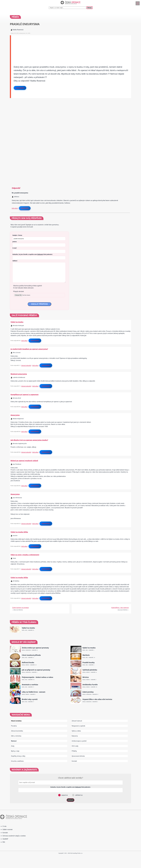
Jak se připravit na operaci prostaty (36, 670)
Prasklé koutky (88, 662)
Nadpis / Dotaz (17, 235)
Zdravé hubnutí (77, 721)
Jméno (15, 242)
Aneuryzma (15, 415)
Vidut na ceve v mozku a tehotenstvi (25, 555)
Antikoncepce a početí (79, 741)
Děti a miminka (16, 736)
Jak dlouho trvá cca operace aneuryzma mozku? (29, 440)
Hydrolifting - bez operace (120, 608)
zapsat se (64, 795)
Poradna (14, 726)
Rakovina (75, 736)
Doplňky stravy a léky (18, 756)
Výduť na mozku (17, 322)
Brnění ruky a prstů (30, 699)
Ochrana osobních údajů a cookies (14, 836)
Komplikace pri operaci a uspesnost (25, 394)
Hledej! (89, 8)
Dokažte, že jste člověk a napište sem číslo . (33, 254)
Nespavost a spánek (78, 726)
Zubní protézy (88, 692)
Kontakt (74, 761)
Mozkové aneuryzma (19, 374)
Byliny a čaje (15, 751)
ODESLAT (70, 800)
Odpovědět (20, 88)
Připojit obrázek (19, 291)
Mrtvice (86, 677)
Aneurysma (15, 494)
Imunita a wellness (17, 761)
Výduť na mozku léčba (19, 532)
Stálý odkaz (15, 208)
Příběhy (74, 751)
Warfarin (86, 655)
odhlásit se (79, 795)
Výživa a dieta (76, 731)
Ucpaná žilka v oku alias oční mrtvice (97, 699)
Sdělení (15, 261)
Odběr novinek (8, 829)
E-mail (15, 248)
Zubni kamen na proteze (21, 608)
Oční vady (75, 746)
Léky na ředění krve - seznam (34, 692)
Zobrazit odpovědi (26, 365)
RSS (4, 842)
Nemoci (14, 741)
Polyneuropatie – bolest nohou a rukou (37, 677)
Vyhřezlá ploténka (90, 670)
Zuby (13, 746)
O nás (4, 826)
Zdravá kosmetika (17, 731)
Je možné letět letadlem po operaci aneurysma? (29, 349)
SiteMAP (5, 839)
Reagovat (25, 208)
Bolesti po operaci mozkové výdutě (24, 461)
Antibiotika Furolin (90, 685)
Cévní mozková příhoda (31, 655)
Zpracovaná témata (78, 756)
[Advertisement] (65, 48)
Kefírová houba (28, 662)
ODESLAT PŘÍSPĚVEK (39, 304)
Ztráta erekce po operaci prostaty (35, 648)
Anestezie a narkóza (30, 685)
